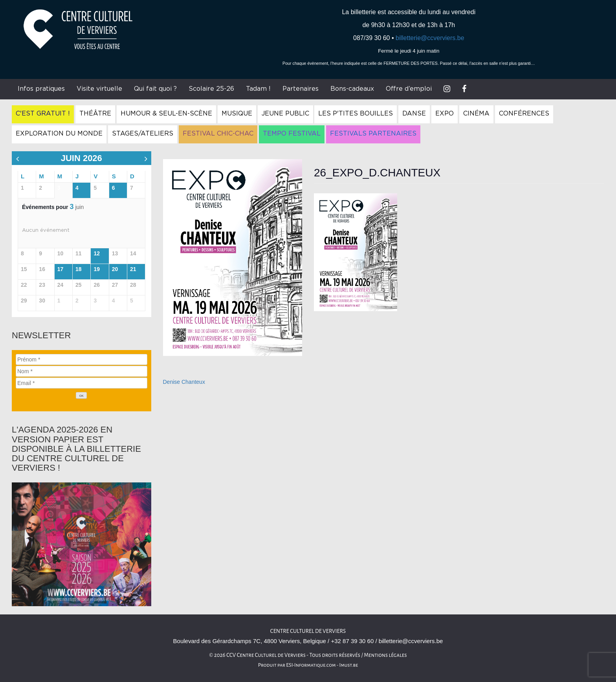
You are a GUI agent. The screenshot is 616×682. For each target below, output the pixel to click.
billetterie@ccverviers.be (430, 38)
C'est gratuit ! (43, 114)
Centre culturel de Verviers (308, 631)
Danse (414, 114)
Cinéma (476, 114)
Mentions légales (385, 655)
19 (97, 269)
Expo (445, 114)
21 (133, 269)
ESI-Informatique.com (311, 665)
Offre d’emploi (409, 89)
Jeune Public (285, 114)
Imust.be (349, 665)
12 (97, 253)
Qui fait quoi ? (155, 89)
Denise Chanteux (184, 382)
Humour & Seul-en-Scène (166, 114)
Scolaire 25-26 (211, 89)
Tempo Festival (292, 134)
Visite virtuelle (99, 89)
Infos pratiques (41, 89)
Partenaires (301, 89)
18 (79, 269)
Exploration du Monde (59, 134)
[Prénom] (82, 359)
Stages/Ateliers (143, 134)
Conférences (524, 114)
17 (60, 269)
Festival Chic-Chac (218, 134)
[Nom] (82, 371)
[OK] (81, 395)
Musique (237, 114)
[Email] (82, 383)
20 (115, 269)
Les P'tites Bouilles (356, 114)
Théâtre (95, 114)
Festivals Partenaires (373, 134)
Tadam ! (258, 89)
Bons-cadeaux (352, 89)
